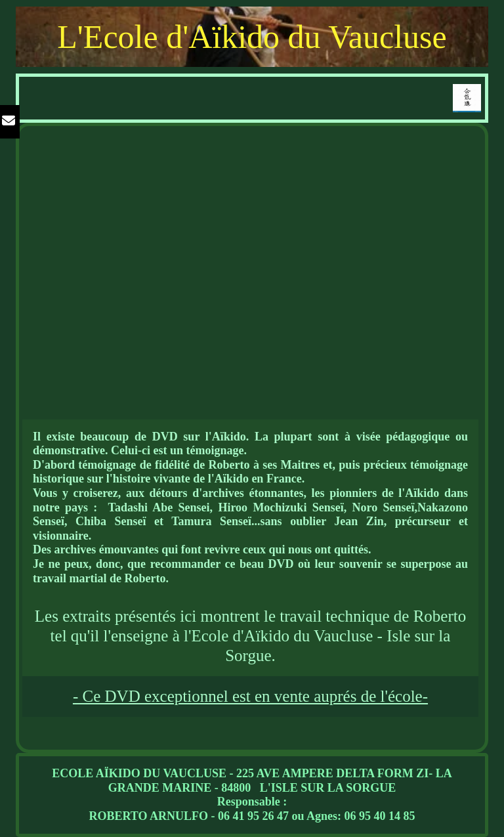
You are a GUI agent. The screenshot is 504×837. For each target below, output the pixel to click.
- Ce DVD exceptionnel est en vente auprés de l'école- (250, 696)
